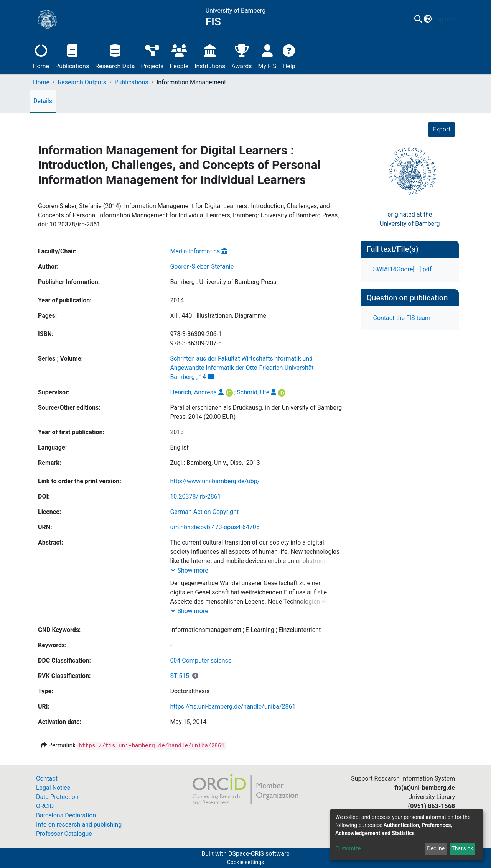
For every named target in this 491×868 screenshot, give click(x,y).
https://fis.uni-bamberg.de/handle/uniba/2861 (233, 706)
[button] (428, 20)
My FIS (267, 56)
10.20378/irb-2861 (195, 496)
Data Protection (57, 797)
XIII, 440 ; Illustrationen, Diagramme (218, 316)
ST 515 (180, 676)
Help (289, 56)
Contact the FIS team (402, 318)
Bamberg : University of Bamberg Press (223, 282)
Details (43, 101)
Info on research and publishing (79, 825)
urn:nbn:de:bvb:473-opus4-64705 (215, 527)
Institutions (210, 56)
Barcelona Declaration (66, 815)
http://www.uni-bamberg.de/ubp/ (215, 481)
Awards (241, 56)
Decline (436, 848)
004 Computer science (201, 660)
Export (442, 129)
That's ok (462, 848)
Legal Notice (53, 788)
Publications (72, 56)
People (179, 56)
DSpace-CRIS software (259, 854)
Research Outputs (82, 82)
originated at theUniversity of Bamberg (410, 219)
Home (41, 56)
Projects (152, 56)
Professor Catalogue (64, 834)
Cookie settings (246, 862)
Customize (348, 848)
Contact (47, 779)
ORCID (45, 806)
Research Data (115, 56)
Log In (442, 19)
